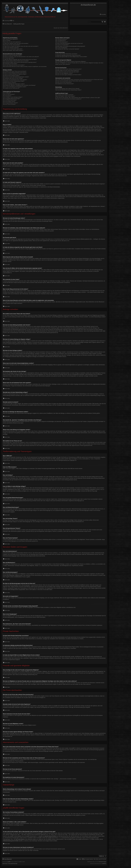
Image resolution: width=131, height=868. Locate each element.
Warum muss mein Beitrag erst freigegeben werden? (15, 87)
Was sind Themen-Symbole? (9, 104)
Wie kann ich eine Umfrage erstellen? (11, 76)
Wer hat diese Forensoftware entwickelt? (64, 95)
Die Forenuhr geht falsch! (9, 58)
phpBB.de (99, 260)
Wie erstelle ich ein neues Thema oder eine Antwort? (15, 71)
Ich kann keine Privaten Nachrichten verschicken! (66, 54)
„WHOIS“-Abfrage (10, 835)
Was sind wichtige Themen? (9, 101)
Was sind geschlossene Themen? (10, 103)
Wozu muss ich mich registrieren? (10, 39)
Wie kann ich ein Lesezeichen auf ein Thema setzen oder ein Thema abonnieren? (73, 81)
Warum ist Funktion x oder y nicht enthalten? (65, 96)
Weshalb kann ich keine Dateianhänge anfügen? (14, 81)
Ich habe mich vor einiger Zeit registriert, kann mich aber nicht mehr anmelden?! (21, 46)
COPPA (83, 150)
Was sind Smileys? (7, 96)
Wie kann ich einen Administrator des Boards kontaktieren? (68, 99)
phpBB (9, 862)
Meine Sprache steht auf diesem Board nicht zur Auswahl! (16, 61)
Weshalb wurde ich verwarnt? (9, 83)
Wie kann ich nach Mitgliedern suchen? (64, 73)
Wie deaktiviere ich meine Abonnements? (64, 84)
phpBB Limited (89, 260)
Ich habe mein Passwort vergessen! (11, 48)
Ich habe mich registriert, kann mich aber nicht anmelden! (16, 43)
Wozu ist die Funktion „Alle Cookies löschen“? (13, 50)
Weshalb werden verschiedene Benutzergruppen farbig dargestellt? (70, 46)
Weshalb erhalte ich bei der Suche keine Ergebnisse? (67, 70)
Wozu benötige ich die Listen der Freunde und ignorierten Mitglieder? (71, 61)
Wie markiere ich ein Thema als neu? (11, 88)
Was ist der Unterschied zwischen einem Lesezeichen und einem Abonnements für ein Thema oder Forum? (79, 80)
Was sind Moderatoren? (61, 41)
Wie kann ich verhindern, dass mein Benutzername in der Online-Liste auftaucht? (21, 57)
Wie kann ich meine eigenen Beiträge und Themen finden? (68, 75)
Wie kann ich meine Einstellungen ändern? (12, 55)
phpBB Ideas (72, 823)
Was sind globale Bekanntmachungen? (12, 99)
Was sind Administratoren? (61, 39)
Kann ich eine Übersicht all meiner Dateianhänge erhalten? (68, 90)
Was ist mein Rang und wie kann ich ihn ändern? (14, 65)
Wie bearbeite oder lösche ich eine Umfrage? (13, 78)
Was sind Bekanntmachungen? (10, 100)
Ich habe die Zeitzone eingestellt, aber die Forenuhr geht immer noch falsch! (20, 59)
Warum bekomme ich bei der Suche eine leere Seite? (67, 72)
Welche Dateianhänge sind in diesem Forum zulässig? (67, 89)
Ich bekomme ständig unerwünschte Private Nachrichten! (68, 55)
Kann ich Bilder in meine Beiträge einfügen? (13, 97)
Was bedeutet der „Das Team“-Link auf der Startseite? (67, 49)
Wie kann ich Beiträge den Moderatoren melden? (14, 84)
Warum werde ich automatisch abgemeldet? (13, 49)
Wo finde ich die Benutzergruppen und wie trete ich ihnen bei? (69, 43)
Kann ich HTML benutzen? (9, 94)
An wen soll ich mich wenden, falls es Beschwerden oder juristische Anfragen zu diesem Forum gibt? (78, 98)
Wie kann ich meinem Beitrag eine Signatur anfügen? (15, 74)
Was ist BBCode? (7, 93)
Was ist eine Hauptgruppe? (61, 48)
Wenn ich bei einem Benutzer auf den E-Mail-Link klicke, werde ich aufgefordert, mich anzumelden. (25, 66)
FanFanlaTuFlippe (102, 862)
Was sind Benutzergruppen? (62, 42)
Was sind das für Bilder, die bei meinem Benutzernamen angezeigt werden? (20, 62)
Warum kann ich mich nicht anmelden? (12, 45)
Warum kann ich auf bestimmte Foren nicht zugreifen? (15, 80)
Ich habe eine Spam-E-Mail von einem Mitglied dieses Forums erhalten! (71, 57)
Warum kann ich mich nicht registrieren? (12, 42)
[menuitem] (103, 14)
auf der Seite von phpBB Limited (46, 815)
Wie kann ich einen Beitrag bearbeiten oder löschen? (15, 73)
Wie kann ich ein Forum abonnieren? (63, 82)
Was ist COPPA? (7, 41)
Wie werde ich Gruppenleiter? (62, 45)
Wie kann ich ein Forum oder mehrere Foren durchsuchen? (68, 69)
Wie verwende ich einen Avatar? (10, 64)
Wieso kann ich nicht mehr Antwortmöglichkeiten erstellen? (16, 77)
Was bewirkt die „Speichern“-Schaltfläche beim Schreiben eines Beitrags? (19, 85)
